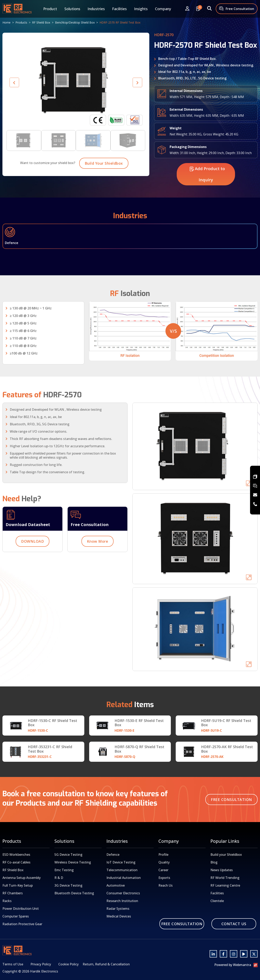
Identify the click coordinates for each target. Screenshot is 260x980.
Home (6, 22)
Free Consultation (237, 9)
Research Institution (122, 901)
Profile (163, 855)
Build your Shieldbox (226, 855)
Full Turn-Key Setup (18, 885)
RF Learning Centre (225, 885)
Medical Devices (119, 916)
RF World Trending (225, 878)
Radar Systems (118, 909)
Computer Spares (16, 916)
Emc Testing (64, 870)
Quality (164, 862)
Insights (141, 9)
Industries (96, 9)
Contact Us (234, 924)
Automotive (116, 885)
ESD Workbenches (16, 855)
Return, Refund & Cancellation (106, 964)
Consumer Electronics (123, 893)
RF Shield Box (41, 22)
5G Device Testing (68, 855)
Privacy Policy (41, 964)
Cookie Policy (68, 964)
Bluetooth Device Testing (74, 893)
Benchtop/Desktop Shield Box (75, 22)
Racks (7, 901)
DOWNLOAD (32, 561)
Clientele (217, 901)
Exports (164, 878)
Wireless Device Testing (73, 862)
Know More (98, 561)
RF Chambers (13, 893)
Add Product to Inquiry (207, 194)
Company (163, 9)
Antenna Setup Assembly (22, 878)
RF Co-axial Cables (16, 862)
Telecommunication (122, 870)
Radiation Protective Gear (22, 924)
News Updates (222, 870)
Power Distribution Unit (21, 909)
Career (163, 870)
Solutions (72, 9)
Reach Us (166, 885)
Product (50, 9)
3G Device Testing (68, 885)
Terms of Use (13, 964)
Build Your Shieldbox (104, 183)
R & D (59, 878)
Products (21, 22)
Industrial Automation (124, 878)
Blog (214, 862)
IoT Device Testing (121, 862)
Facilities (119, 9)
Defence (113, 855)
